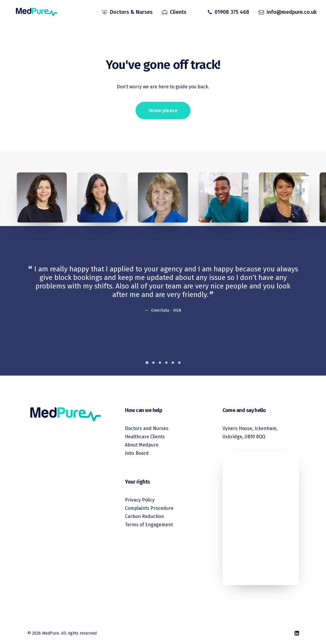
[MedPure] (34, 13)
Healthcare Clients (145, 437)
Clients (178, 13)
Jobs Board (137, 453)
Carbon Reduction (144, 516)
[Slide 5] (173, 363)
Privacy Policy (140, 500)
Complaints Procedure (149, 508)
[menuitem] (127, 13)
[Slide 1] (147, 363)
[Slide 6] (179, 363)
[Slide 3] (160, 363)
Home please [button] (163, 111)
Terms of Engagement (149, 525)
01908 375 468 (232, 13)
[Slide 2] (153, 363)
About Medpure (142, 445)
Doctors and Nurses (147, 428)
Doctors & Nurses (131, 13)
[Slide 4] (166, 363)
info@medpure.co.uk (292, 13)
